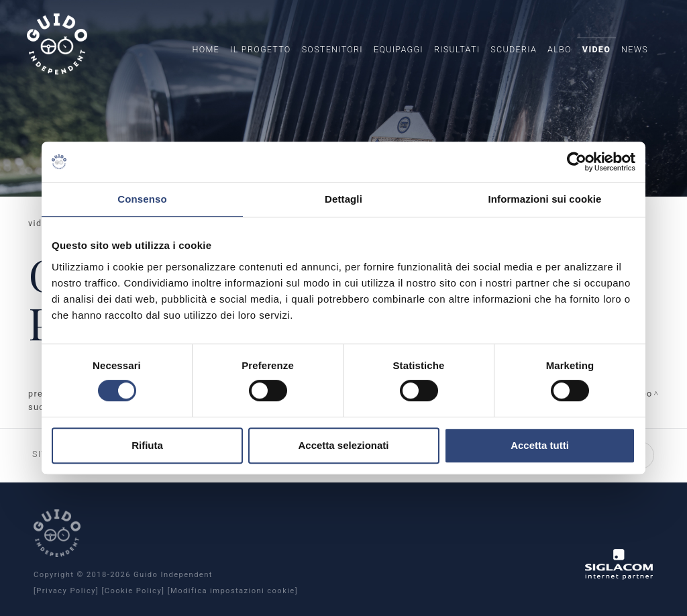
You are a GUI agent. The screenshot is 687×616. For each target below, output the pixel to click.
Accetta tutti (540, 445)
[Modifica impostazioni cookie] (233, 591)
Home (206, 49)
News (635, 49)
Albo (560, 49)
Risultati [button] (457, 49)
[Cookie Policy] (133, 591)
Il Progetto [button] (261, 49)
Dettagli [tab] (343, 199)
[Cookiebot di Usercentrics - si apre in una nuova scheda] (577, 162)
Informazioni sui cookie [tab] (545, 199)
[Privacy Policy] (66, 591)
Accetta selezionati (343, 445)
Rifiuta (147, 445)
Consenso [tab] (142, 199)
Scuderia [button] (514, 49)
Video (596, 49)
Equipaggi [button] (399, 49)
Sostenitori (332, 49)
